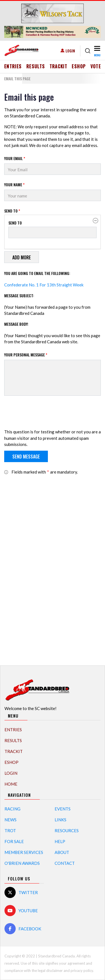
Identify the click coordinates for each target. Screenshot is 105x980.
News (11, 820)
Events (63, 809)
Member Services (24, 852)
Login (70, 51)
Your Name (14, 184)
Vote (96, 66)
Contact (65, 863)
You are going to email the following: (37, 273)
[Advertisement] (53, 567)
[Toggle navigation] (97, 51)
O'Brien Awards (22, 863)
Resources (67, 831)
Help (60, 841)
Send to (12, 211)
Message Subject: (19, 295)
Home (11, 784)
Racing (12, 809)
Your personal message (26, 355)
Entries (13, 66)
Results (36, 66)
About (62, 852)
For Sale (14, 841)
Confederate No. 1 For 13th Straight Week (44, 285)
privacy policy (82, 971)
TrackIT (59, 66)
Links (60, 820)
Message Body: (16, 324)
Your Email (15, 158)
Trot (10, 831)
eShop (79, 66)
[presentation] (47, 413)
